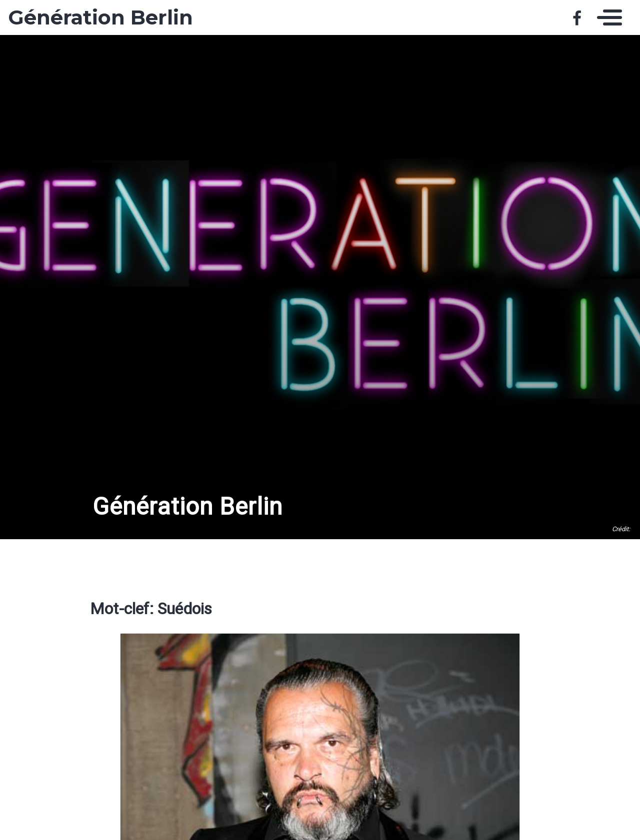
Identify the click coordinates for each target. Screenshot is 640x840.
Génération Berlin (100, 17)
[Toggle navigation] (607, 17)
